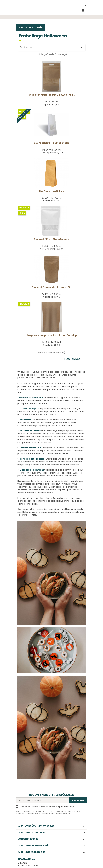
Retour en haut (74, 359)
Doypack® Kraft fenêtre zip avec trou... (51, 95)
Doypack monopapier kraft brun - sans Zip (52, 335)
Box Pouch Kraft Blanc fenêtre (52, 143)
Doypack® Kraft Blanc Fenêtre (52, 239)
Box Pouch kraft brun (52, 191)
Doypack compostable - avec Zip (51, 287)
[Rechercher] (84, 4)
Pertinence (52, 47)
